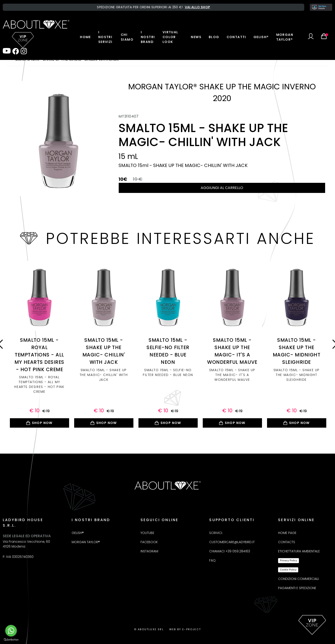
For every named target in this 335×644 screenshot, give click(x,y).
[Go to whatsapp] (11, 631)
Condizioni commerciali (298, 579)
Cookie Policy (288, 570)
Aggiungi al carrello (222, 188)
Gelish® (261, 37)
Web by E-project (185, 629)
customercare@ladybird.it (232, 542)
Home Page (287, 533)
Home (85, 37)
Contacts (287, 542)
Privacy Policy (289, 560)
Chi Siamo (127, 37)
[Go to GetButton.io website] (11, 639)
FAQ (212, 560)
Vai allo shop (198, 7)
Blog (214, 37)
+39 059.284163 (238, 551)
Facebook (149, 542)
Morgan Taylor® (285, 37)
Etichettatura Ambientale (299, 551)
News (196, 37)
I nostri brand (148, 37)
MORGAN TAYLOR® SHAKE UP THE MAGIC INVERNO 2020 (222, 92)
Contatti (236, 37)
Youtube (147, 533)
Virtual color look (170, 37)
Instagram (149, 551)
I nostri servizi (105, 37)
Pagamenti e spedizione (297, 588)
